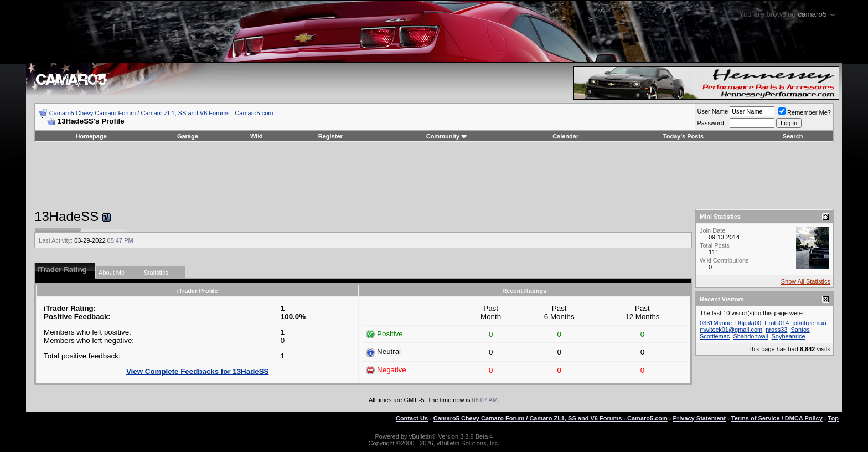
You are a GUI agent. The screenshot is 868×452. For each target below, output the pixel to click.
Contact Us (412, 418)
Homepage (91, 136)
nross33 (776, 330)
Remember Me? (805, 112)
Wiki (257, 136)
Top (833, 418)
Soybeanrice (789, 336)
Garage (188, 136)
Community (447, 136)
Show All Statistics (806, 281)
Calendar (565, 136)
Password (710, 123)
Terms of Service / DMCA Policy (777, 418)
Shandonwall (750, 336)
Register (330, 136)
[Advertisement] (434, 176)
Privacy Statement (699, 418)
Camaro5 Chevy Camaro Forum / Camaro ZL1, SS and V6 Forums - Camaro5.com (161, 113)
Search (793, 136)
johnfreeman (809, 323)
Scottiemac (715, 336)
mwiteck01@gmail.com (731, 330)
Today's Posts (683, 136)
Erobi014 (777, 323)
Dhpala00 (748, 323)
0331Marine (716, 323)
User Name (712, 111)
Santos (800, 330)
